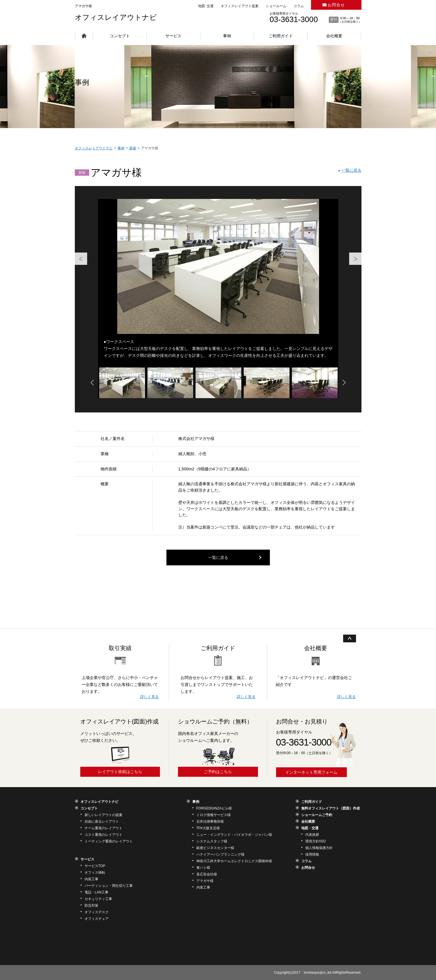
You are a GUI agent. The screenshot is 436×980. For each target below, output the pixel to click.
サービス (173, 36)
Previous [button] (78, 253)
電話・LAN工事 (96, 892)
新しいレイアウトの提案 (103, 815)
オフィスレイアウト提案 (240, 6)
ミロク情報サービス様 (214, 815)
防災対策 (91, 905)
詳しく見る (149, 697)
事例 (227, 36)
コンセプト (120, 36)
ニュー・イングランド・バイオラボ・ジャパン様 (234, 835)
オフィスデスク (97, 912)
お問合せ (336, 5)
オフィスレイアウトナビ (116, 17)
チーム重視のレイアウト (103, 828)
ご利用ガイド (281, 36)
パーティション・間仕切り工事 (109, 886)
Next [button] (359, 253)
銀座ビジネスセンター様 (215, 848)
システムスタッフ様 (212, 841)
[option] (218, 283)
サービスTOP (95, 866)
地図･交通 (206, 6)
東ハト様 (203, 868)
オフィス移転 (95, 873)
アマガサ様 (205, 881)
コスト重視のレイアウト (103, 835)
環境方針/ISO (316, 841)
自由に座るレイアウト (102, 821)
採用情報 (312, 854)
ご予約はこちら (218, 772)
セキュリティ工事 (98, 899)
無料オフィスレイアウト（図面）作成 (331, 808)
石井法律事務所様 (210, 821)
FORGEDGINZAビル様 (214, 808)
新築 (82, 173)
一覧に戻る (351, 170)
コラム (299, 6)
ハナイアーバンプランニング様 (220, 854)
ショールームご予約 (317, 815)
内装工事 (91, 879)
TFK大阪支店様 (208, 828)
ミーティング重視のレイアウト (109, 841)
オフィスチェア (97, 919)
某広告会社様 (207, 874)
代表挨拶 (312, 835)
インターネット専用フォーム (311, 772)
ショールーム (276, 6)
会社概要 (334, 36)
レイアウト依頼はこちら (120, 772)
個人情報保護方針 (319, 848)
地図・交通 (310, 828)
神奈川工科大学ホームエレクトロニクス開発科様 (234, 861)
